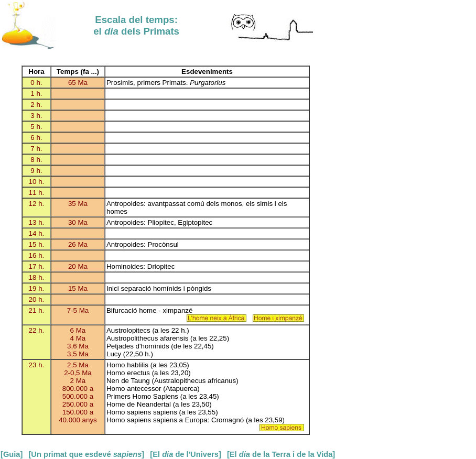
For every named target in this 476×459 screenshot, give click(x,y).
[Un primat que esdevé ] (86, 454)
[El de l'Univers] (185, 454)
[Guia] (12, 454)
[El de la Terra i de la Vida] (281, 454)
